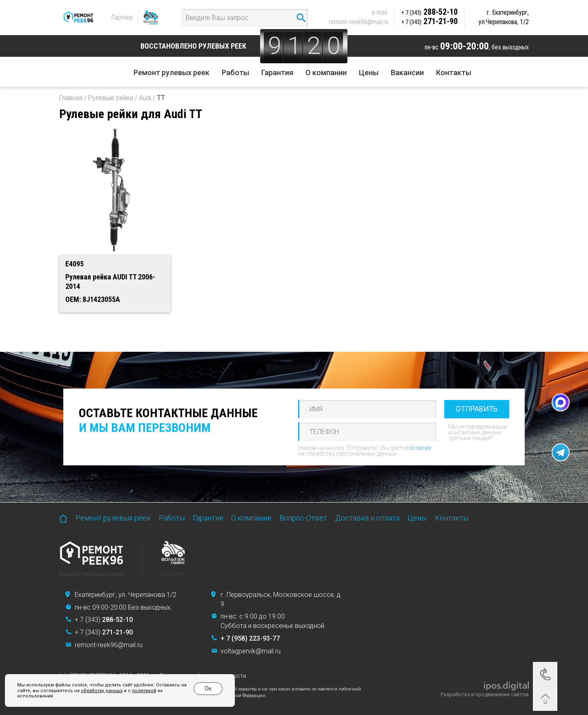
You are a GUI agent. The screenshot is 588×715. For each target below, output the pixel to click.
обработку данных (102, 691)
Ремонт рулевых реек (171, 73)
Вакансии (407, 73)
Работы (235, 73)
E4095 (75, 264)
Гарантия (277, 73)
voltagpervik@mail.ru (251, 651)
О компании (326, 73)
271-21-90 (430, 21)
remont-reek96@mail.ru (359, 22)
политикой (144, 691)
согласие (419, 448)
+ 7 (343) (104, 620)
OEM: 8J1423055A (93, 299)
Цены (369, 73)
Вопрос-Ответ (303, 518)
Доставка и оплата (367, 518)
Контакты (454, 73)
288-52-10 (430, 12)
